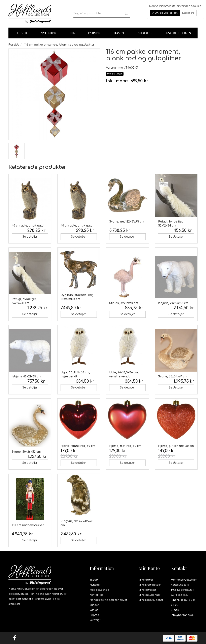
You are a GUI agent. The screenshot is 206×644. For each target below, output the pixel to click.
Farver (94, 33)
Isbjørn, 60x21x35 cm (26, 377)
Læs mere (188, 13)
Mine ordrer (146, 580)
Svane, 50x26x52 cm (26, 452)
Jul (72, 33)
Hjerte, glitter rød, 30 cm (176, 446)
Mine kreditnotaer (150, 585)
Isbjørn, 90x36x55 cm (173, 303)
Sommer (145, 33)
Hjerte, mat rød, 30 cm (125, 446)
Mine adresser (147, 590)
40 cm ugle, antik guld (28, 226)
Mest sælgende (99, 590)
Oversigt (95, 620)
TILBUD (21, 33)
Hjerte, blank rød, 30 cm (78, 446)
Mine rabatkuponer (151, 600)
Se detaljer (30, 237)
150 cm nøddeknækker (28, 525)
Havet (119, 33)
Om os (94, 610)
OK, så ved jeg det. (166, 13)
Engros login (178, 33)
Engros (94, 615)
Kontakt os (96, 595)
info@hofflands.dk (183, 615)
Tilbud (94, 580)
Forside (14, 45)
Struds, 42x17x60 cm (124, 303)
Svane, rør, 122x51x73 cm (127, 222)
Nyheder (48, 33)
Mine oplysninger (149, 595)
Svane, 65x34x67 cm (173, 377)
